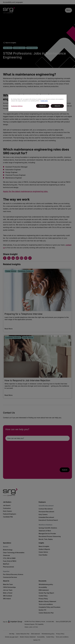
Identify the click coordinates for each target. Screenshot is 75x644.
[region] (37, 103)
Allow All (57, 106)
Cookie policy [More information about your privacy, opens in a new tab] (44, 101)
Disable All (43, 106)
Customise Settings (17, 106)
